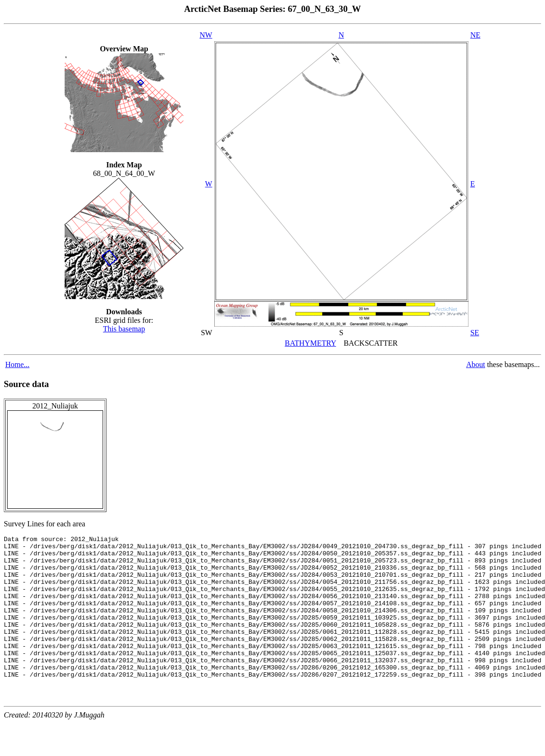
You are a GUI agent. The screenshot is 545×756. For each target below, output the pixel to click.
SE (475, 333)
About (476, 364)
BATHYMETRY (310, 343)
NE (475, 35)
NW (206, 35)
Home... (17, 364)
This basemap (124, 329)
